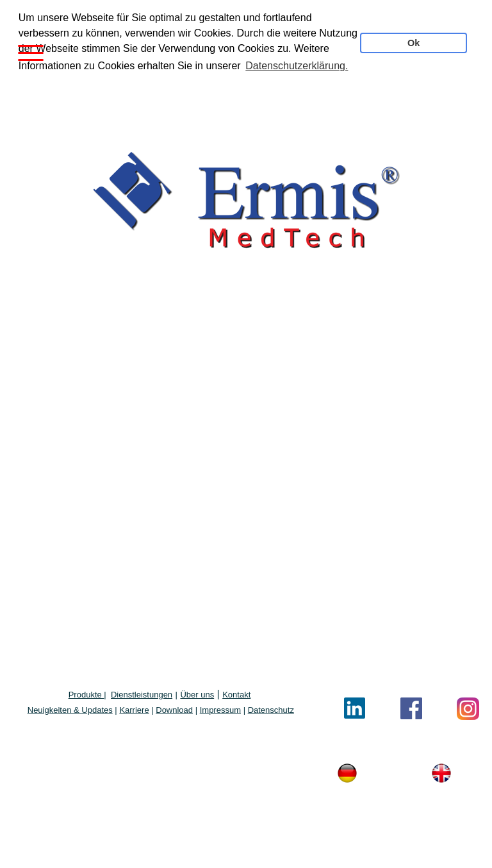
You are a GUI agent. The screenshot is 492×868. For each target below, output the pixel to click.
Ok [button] (414, 43)
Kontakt (236, 694)
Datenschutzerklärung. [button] (297, 66)
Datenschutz (271, 709)
